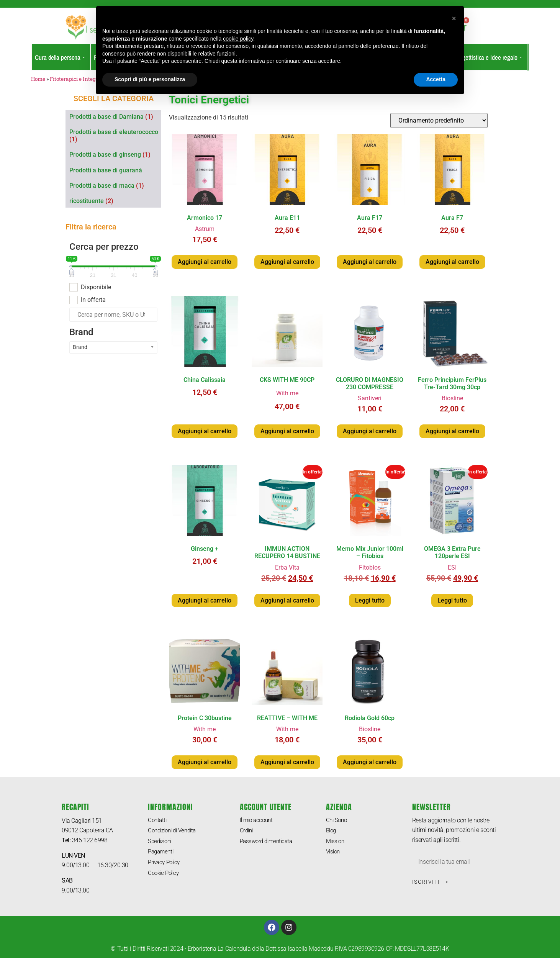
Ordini (247, 831)
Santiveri (370, 398)
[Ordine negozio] (439, 120)
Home (38, 79)
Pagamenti (162, 853)
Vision (334, 853)
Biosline (452, 398)
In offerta (93, 300)
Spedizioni (161, 842)
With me (287, 393)
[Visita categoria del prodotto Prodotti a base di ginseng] (115, 155)
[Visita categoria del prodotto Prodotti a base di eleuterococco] (115, 136)
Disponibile (96, 287)
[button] (454, 18)
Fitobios (370, 567)
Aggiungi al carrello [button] (205, 262)
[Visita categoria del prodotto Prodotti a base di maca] (115, 186)
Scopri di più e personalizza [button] (150, 79)
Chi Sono (337, 820)
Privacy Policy (166, 864)
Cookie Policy (165, 875)
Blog (332, 831)
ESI (452, 567)
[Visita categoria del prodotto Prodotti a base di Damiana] (115, 117)
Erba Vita (287, 567)
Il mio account (258, 820)
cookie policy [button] (238, 39)
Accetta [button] (436, 79)
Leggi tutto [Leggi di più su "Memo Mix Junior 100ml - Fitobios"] (370, 600)
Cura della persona (60, 57)
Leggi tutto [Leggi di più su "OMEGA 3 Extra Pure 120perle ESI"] (452, 600)
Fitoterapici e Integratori (80, 79)
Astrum (205, 229)
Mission (336, 842)
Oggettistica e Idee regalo (489, 57)
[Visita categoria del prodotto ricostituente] (115, 201)
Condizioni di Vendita (175, 831)
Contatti (158, 820)
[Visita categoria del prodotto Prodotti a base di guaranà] (115, 170)
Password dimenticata (268, 842)
